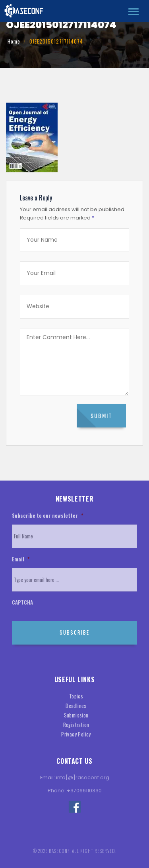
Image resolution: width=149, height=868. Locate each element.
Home (14, 41)
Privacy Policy (76, 734)
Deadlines (76, 706)
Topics (76, 696)
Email (21, 560)
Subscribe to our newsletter (47, 516)
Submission (76, 715)
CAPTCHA (22, 603)
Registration (76, 725)
